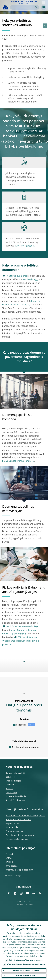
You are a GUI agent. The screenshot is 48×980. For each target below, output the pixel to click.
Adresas (9, 788)
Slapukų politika (13, 823)
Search (36, 7)
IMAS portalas (12, 866)
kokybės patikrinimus (13, 461)
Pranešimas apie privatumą (18, 819)
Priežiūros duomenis (16, 276)
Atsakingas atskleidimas (17, 839)
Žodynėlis (10, 777)
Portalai (9, 854)
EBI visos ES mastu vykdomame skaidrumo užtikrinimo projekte (21, 641)
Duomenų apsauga (14, 831)
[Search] (23, 7)
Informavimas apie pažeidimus (20, 870)
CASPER (9, 862)
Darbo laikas (11, 792)
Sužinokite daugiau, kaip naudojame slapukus (26, 964)
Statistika (21, 725)
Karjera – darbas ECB (15, 773)
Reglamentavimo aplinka (26, 747)
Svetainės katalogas (14, 876)
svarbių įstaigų (31, 279)
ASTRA (9, 858)
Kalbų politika (12, 827)
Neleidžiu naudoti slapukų (26, 976)
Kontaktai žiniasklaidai (16, 796)
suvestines (20, 246)
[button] (43, 3)
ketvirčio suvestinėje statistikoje (22, 626)
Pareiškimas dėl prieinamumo (20, 835)
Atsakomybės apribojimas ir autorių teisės (25, 816)
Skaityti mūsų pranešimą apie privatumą (25, 960)
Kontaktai (10, 785)
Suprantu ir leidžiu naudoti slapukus (26, 970)
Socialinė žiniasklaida (16, 800)
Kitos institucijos (13, 781)
